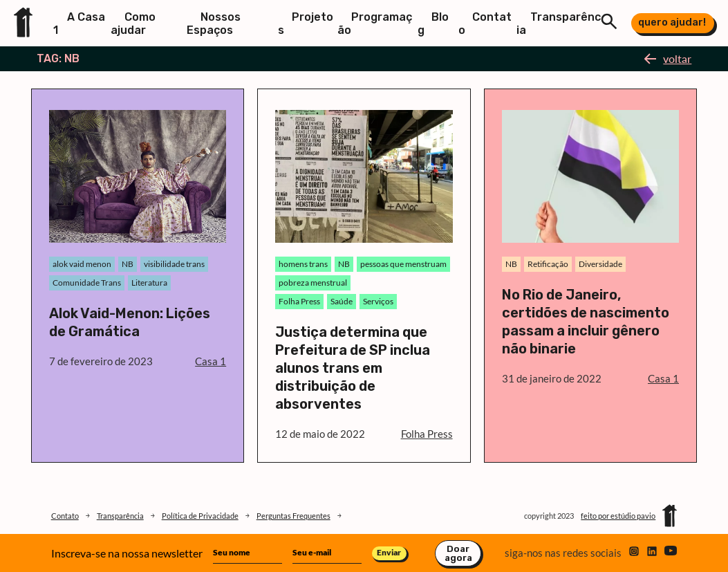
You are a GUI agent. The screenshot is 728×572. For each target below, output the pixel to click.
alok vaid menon (82, 264)
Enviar (389, 552)
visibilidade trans (174, 264)
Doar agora (458, 553)
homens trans (303, 264)
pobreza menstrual (313, 283)
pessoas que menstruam (403, 264)
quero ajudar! (672, 22)
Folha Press (299, 301)
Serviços (378, 301)
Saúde (342, 301)
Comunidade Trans (87, 283)
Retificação (548, 264)
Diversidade (600, 264)
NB (128, 264)
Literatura (149, 283)
